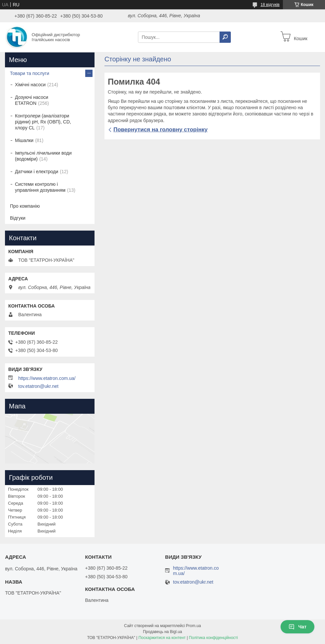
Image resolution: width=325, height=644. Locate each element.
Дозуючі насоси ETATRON (32, 100)
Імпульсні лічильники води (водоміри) (43, 156)
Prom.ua (194, 626)
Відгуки (18, 218)
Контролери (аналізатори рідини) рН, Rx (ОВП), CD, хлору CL (43, 122)
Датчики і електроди (37, 172)
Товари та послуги (30, 73)
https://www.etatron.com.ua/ (47, 378)
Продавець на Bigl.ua (162, 632)
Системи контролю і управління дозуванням (40, 187)
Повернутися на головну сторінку (161, 130)
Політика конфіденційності (214, 638)
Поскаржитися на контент (162, 638)
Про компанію (25, 206)
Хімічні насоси (30, 85)
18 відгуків (270, 5)
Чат (297, 627)
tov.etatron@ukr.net (38, 386)
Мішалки (24, 140)
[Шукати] (225, 37)
